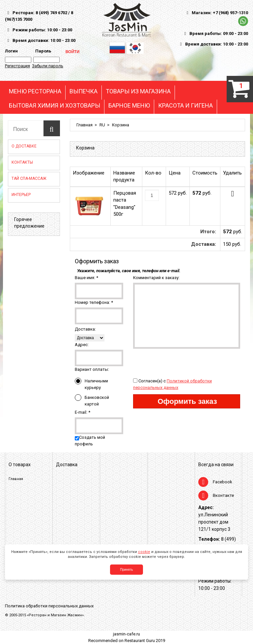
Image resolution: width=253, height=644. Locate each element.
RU (102, 125)
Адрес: (82, 345)
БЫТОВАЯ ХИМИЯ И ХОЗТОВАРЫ (55, 106)
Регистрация (17, 66)
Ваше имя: (86, 278)
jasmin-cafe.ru (126, 634)
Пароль (42, 51)
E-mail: (83, 412)
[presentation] (183, 362)
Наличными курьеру (91, 384)
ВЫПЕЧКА (84, 91)
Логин (11, 51)
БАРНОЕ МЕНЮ (129, 106)
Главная (84, 125)
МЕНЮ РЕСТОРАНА (35, 91)
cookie (144, 552)
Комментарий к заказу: (156, 278)
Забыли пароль (48, 66)
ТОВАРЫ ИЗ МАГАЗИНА (138, 91)
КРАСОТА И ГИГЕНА (185, 106)
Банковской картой (92, 400)
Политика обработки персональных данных (49, 606)
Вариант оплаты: (92, 369)
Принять (126, 570)
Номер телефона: (94, 302)
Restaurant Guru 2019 (145, 641)
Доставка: (85, 329)
